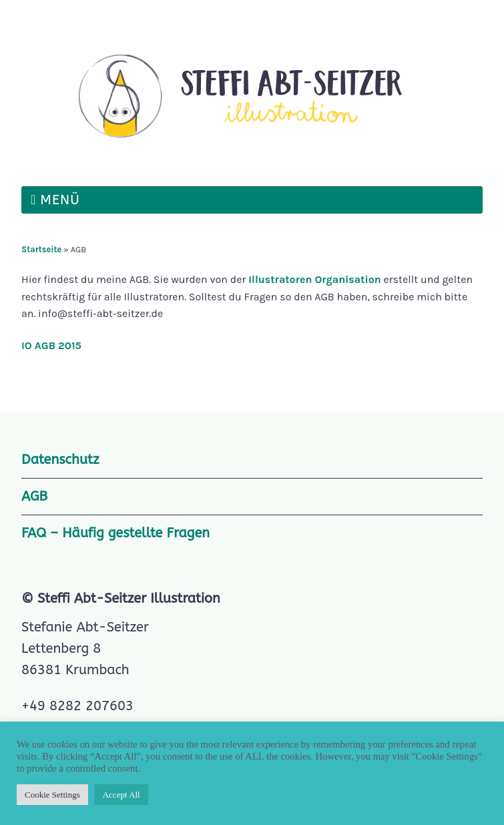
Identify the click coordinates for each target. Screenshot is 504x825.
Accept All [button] (121, 795)
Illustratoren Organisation (313, 279)
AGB (34, 496)
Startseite (41, 249)
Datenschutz (60, 460)
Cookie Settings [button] (52, 795)
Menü (60, 200)
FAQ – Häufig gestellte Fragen (115, 533)
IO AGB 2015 (51, 345)
